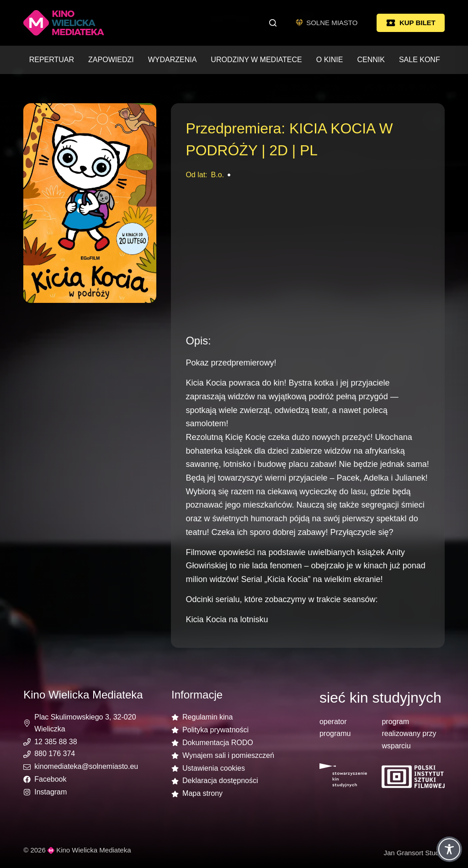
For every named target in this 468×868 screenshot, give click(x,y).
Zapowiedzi (111, 60)
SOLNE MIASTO (327, 23)
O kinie (330, 60)
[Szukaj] (273, 23)
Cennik (371, 60)
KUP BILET (410, 23)
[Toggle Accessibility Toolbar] (449, 849)
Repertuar (52, 60)
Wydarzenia (173, 60)
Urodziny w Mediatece (256, 60)
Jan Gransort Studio (414, 853)
